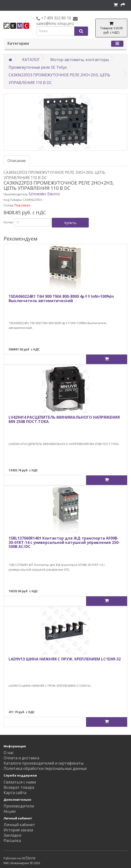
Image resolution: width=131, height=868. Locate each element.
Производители (19, 806)
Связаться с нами (20, 782)
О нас (9, 753)
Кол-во (8, 222)
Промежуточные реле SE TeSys (38, 67)
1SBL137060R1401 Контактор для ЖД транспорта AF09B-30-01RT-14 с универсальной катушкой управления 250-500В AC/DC (64, 542)
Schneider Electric (44, 194)
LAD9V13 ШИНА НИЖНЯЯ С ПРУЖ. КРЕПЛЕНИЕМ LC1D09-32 (65, 659)
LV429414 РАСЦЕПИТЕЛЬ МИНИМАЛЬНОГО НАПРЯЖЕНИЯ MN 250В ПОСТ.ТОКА (64, 419)
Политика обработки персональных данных (45, 768)
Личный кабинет (19, 825)
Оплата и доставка (21, 758)
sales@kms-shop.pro (55, 23)
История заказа (18, 830)
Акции (10, 811)
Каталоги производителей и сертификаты (44, 763)
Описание (17, 161)
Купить (70, 223)
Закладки (12, 835)
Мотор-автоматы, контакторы (79, 60)
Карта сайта (15, 793)
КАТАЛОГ (31, 60)
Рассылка (12, 840)
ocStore (28, 858)
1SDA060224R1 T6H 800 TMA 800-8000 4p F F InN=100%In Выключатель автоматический (61, 299)
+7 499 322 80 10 (56, 18)
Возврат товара (19, 787)
